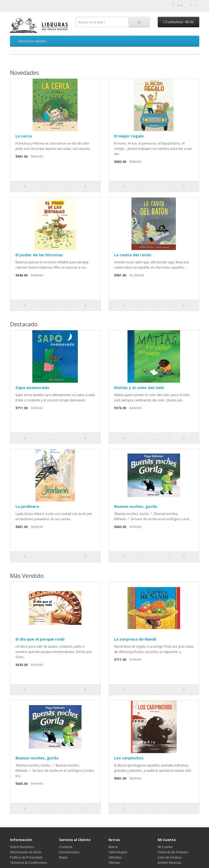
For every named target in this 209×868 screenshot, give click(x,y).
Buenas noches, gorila (136, 506)
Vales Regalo (118, 852)
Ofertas (114, 863)
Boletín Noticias (169, 863)
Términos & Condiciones (28, 863)
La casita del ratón (133, 255)
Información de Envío (26, 852)
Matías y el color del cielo (139, 387)
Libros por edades (32, 41)
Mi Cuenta (165, 847)
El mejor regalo (129, 136)
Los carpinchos (129, 758)
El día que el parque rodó (40, 639)
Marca (113, 847)
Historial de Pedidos (173, 852)
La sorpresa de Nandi (135, 639)
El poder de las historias (39, 255)
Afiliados (115, 857)
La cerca (24, 136)
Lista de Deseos (170, 857)
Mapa (63, 857)
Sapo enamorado (32, 387)
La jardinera (27, 506)
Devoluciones (69, 852)
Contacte (66, 847)
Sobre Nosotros (22, 847)
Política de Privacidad (26, 857)
